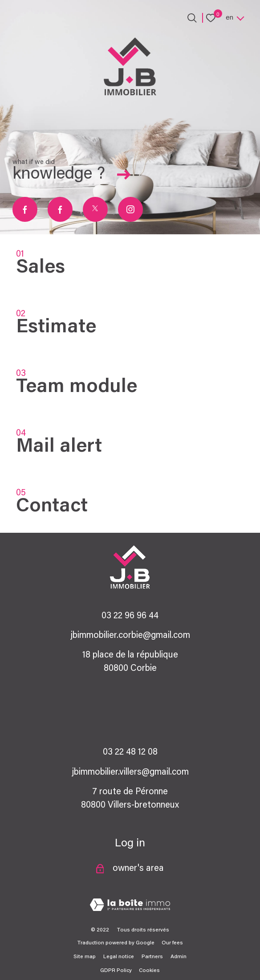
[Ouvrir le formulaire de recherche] (192, 18)
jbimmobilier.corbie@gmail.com (130, 636)
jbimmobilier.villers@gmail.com (130, 772)
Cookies (149, 971)
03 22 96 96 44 (130, 616)
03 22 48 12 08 (130, 752)
